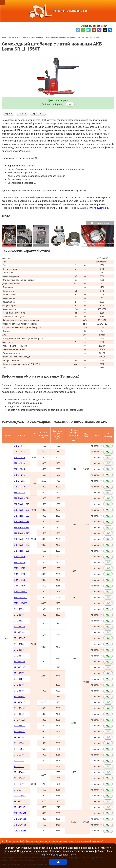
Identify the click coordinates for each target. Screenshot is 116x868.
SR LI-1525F (19, 627)
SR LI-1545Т (19, 708)
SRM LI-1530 (20, 574)
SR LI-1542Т (19, 702)
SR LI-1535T (19, 667)
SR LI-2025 (19, 749)
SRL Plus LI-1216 (21, 528)
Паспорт (22, 114)
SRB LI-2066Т (20, 825)
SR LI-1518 (19, 615)
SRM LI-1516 (20, 557)
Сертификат (38, 114)
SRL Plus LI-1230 (21, 539)
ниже (61, 208)
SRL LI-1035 (19, 469)
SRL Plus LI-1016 (21, 498)
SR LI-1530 (19, 632)
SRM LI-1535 (20, 586)
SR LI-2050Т (19, 796)
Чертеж (8, 114)
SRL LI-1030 (19, 458)
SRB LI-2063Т (20, 819)
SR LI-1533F (19, 650)
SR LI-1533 (19, 644)
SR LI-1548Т (19, 714)
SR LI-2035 (19, 761)
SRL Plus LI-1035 (21, 522)
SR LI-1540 (19, 685)
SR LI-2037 (19, 767)
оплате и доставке (98, 208)
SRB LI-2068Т (20, 831)
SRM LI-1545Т (20, 598)
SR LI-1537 (19, 673)
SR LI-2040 (19, 772)
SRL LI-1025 (19, 452)
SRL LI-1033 (19, 463)
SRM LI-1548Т (20, 603)
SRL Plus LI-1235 (21, 551)
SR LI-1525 (19, 621)
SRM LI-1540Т (20, 592)
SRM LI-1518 (20, 563)
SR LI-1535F (19, 662)
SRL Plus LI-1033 (21, 516)
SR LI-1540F (19, 691)
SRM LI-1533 (20, 580)
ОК (58, 862)
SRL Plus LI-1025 (21, 504)
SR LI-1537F (19, 679)
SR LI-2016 (19, 737)
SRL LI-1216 (19, 475)
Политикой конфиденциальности (58, 855)
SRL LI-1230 (19, 487)
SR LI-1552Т (19, 726)
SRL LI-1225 (19, 481)
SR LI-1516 (19, 609)
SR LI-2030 (19, 755)
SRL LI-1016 (19, 446)
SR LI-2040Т (19, 778)
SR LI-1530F (19, 638)
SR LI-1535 (19, 656)
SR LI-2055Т (19, 807)
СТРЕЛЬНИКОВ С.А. (58, 11)
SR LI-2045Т (19, 790)
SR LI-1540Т (19, 697)
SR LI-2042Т (19, 784)
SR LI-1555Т (19, 732)
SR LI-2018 (19, 743)
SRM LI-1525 (20, 568)
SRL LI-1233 (19, 493)
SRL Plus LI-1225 (21, 533)
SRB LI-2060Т (20, 813)
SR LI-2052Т (19, 801)
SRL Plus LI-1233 (21, 545)
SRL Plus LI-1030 (21, 510)
